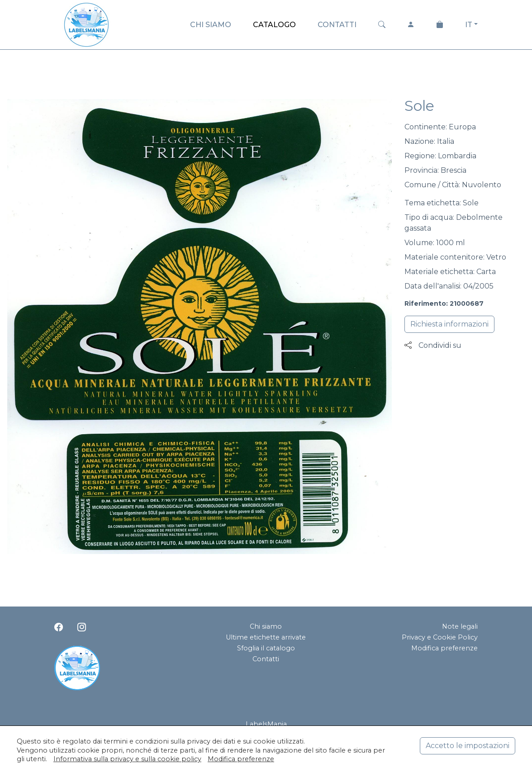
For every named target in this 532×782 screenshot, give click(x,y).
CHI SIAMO (211, 25)
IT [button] (469, 25)
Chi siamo (266, 626)
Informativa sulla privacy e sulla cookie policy (127, 759)
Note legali (460, 626)
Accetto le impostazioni (468, 746)
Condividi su (433, 345)
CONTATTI (337, 25)
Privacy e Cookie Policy (440, 637)
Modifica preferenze (444, 648)
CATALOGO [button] (274, 25)
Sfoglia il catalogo (266, 648)
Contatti (266, 659)
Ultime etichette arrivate (266, 637)
